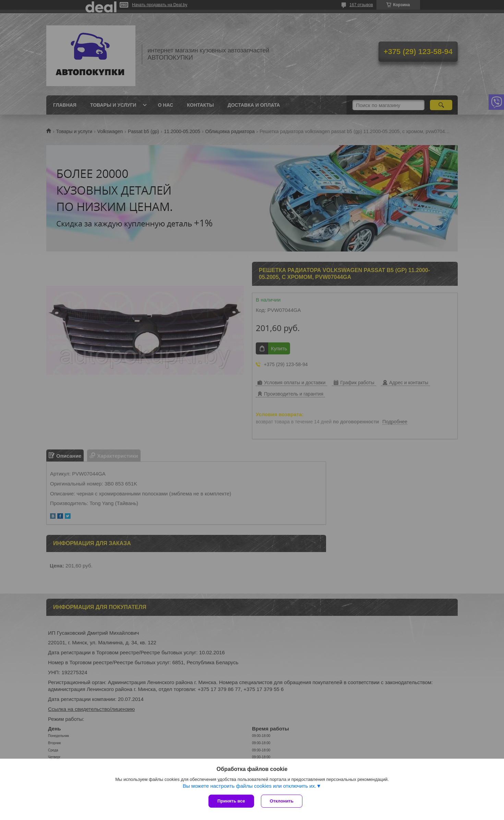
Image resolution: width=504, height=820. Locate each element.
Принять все (231, 801)
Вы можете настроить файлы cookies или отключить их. (249, 786)
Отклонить (282, 801)
